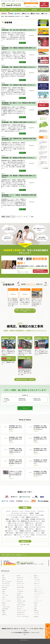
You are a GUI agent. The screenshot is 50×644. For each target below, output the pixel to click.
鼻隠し (43, 533)
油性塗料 (32, 513)
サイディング (41, 511)
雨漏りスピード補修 (20, 580)
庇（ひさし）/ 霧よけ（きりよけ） (16, 525)
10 (24, 217)
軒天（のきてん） (30, 529)
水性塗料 (37, 513)
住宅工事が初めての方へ (20, 578)
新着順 (3, 217)
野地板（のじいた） (30, 523)
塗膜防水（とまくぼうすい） (33, 517)
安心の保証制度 (19, 593)
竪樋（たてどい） (18, 535)
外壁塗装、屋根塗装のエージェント (25, 640)
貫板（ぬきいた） (9, 531)
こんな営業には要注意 (20, 603)
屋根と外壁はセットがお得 (21, 614)
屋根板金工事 (4, 589)
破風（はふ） (39, 529)
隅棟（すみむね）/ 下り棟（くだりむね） (25, 533)
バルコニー (26, 515)
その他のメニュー (37, 617)
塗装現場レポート (5, 615)
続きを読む (22, 43)
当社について (44, 10)
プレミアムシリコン (37, 587)
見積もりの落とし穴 (20, 609)
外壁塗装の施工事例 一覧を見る (25, 379)
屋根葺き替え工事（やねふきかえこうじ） (31, 521)
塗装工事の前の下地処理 (20, 587)
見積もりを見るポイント (20, 607)
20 (26, 217)
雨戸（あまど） (39, 525)
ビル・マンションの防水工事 (6, 601)
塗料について (36, 576)
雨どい (10, 529)
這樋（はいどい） (19, 527)
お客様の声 (4, 613)
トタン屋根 (8, 521)
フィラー (21, 511)
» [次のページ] (30, 217)
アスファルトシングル (41, 535)
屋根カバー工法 (26, 14)
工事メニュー (4, 578)
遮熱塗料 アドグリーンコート (38, 589)
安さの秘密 (4, 605)
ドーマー (38, 533)
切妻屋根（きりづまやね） (39, 531)
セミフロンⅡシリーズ (37, 597)
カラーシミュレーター (20, 585)
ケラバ (17, 531)
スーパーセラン (36, 599)
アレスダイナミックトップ (38, 601)
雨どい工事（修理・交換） (6, 584)
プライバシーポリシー (37, 615)
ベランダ (32, 515)
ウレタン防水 (15, 517)
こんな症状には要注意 (20, 591)
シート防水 (22, 517)
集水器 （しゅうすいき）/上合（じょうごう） (35, 527)
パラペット (26, 535)
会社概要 (35, 607)
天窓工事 (3, 597)
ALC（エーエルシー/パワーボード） (20, 513)
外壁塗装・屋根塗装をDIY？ (21, 613)
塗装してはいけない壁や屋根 (21, 605)
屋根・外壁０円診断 (20, 582)
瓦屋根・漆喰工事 (36, 14)
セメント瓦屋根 (25, 519)
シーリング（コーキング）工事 (14, 515)
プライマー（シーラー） (31, 511)
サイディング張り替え (5, 595)
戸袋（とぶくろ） (30, 525)
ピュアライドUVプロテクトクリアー (39, 593)
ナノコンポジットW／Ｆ (38, 582)
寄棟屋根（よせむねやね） (26, 531)
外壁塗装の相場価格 (5, 609)
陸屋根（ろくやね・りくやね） (13, 519)
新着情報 (35, 609)
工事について (13, 10)
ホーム (4, 10)
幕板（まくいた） (9, 527)
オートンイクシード (20, 589)
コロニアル (28, 537)
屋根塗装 (11, 14)
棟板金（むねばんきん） (19, 529)
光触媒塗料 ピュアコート (38, 591)
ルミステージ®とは (37, 595)
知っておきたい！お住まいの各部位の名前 (23, 616)
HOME (3, 576)
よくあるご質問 (36, 613)
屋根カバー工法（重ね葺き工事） (7, 582)
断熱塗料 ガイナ (36, 578)
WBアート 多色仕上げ (37, 580)
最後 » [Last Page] (33, 217)
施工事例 (34, 10)
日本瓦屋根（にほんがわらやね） (38, 519)
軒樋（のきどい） (9, 535)
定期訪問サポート (19, 595)
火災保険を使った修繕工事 (6, 607)
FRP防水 (33, 535)
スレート (22, 537)
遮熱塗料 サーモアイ (37, 584)
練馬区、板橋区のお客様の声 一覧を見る (25, 311)
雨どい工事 (45, 14)
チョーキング (15, 511)
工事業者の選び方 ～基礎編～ (21, 601)
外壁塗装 (5, 14)
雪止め (43, 521)
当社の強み (36, 605)
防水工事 (18, 14)
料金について (24, 10)
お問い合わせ (36, 611)
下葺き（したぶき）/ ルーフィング (16, 523)
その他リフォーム (5, 599)
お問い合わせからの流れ (20, 584)
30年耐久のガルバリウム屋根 (21, 611)
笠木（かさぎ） (39, 523)
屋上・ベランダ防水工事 (6, 586)
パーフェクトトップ (37, 585)
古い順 (8, 217)
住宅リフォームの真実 (20, 597)
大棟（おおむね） (10, 533)
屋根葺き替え (4, 580)
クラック (8, 511)
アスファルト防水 (39, 515)
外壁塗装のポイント (20, 599)
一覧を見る (45, 168)
